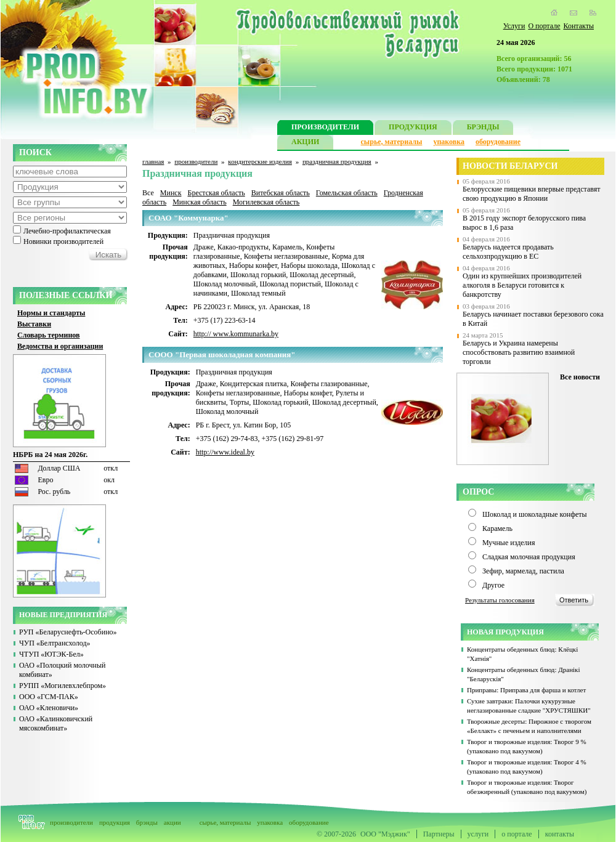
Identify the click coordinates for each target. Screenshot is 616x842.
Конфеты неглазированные (286, 256)
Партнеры (439, 834)
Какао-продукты (243, 247)
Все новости (580, 377)
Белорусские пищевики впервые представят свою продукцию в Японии (532, 194)
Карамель (287, 247)
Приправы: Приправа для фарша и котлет (526, 690)
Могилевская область (266, 202)
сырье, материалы (392, 142)
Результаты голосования (500, 600)
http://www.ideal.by (225, 452)
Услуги (514, 26)
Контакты (578, 26)
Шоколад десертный (322, 275)
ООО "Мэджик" (385, 834)
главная (153, 161)
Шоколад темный (258, 293)
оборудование (498, 142)
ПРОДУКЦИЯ (413, 128)
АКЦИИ (305, 143)
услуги (478, 834)
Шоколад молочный (225, 284)
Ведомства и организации (60, 346)
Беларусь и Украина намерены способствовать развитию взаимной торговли (519, 352)
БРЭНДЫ (483, 128)
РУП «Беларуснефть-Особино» (68, 632)
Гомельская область (347, 193)
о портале (517, 834)
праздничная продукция (337, 161)
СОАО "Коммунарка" (188, 218)
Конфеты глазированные (329, 384)
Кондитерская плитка (253, 384)
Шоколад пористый (290, 284)
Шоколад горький (258, 275)
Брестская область (216, 193)
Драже (204, 247)
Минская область (200, 202)
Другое (493, 585)
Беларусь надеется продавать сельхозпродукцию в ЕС (508, 252)
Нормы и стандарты (51, 313)
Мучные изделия (509, 543)
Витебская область (281, 193)
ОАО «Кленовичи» (49, 708)
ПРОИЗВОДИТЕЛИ (325, 128)
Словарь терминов (49, 335)
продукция (115, 822)
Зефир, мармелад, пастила (523, 571)
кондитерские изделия (260, 161)
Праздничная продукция (232, 235)
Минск (171, 193)
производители (196, 161)
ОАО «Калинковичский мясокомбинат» (56, 723)
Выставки (34, 324)
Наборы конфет (253, 265)
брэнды (147, 822)
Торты (240, 402)
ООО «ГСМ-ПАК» (49, 697)
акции (172, 822)
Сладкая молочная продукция (529, 557)
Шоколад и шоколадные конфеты (535, 514)
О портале (544, 26)
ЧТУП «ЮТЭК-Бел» (51, 654)
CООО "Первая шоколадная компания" (222, 354)
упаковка (449, 142)
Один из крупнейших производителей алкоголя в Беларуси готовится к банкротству (522, 285)
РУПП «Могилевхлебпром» (63, 686)
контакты (560, 834)
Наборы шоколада (309, 265)
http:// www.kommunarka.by (236, 334)
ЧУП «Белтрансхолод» (55, 643)
